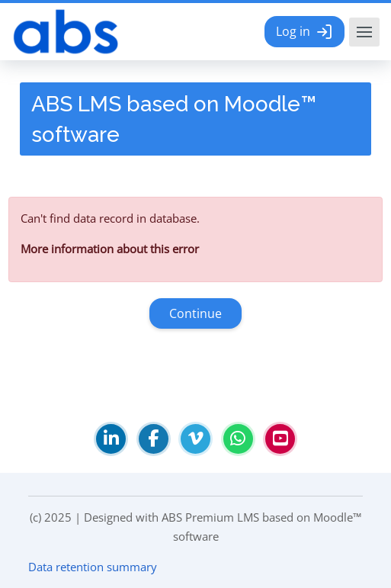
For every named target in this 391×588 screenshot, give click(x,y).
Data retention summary (93, 567)
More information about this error (110, 249)
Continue (195, 313)
